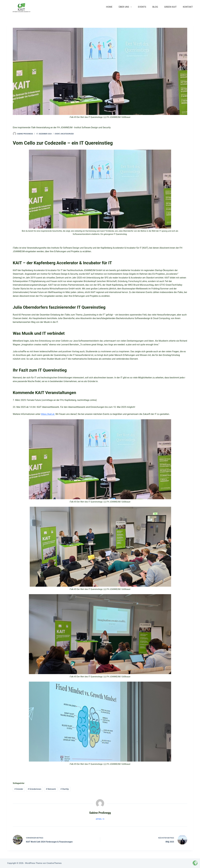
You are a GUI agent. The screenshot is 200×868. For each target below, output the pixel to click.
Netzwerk (51, 789)
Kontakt (188, 7)
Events (142, 7)
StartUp (65, 789)
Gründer (19, 789)
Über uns (126, 7)
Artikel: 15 (100, 819)
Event (57, 134)
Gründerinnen (35, 789)
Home (109, 7)
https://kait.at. (48, 414)
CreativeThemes (54, 863)
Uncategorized (67, 134)
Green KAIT (170, 7)
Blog (155, 7)
